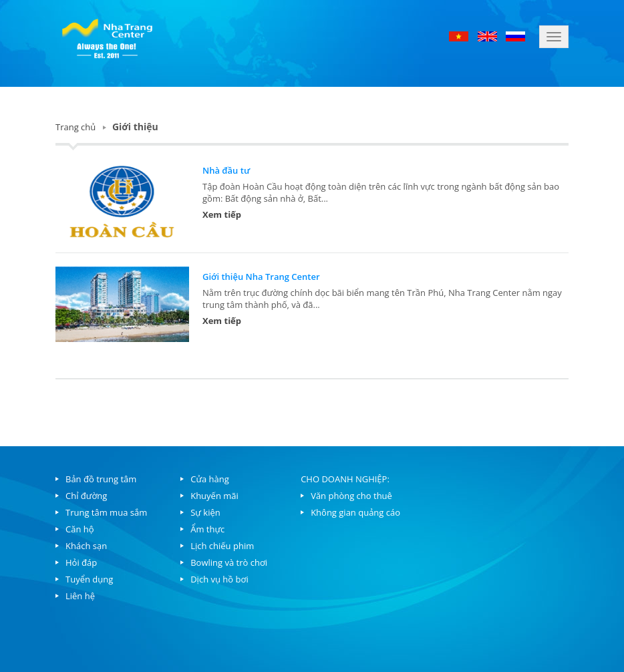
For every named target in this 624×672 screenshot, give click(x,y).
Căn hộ (80, 529)
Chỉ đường (86, 496)
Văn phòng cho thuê (351, 496)
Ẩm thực (207, 529)
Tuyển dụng (89, 579)
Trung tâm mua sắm (106, 512)
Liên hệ (80, 596)
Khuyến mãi (214, 496)
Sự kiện (205, 512)
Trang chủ (75, 127)
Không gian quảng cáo (355, 512)
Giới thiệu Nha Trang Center (261, 277)
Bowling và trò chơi (229, 562)
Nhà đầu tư (226, 170)
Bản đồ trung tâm (101, 479)
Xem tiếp (222, 214)
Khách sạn (86, 546)
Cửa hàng (210, 479)
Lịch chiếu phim (222, 546)
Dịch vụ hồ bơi (219, 579)
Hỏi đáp (81, 562)
